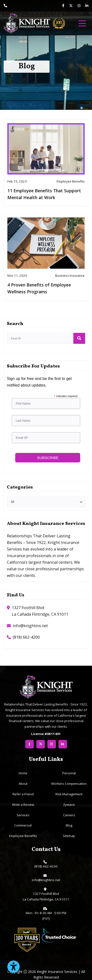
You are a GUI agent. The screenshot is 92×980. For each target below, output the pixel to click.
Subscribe (48, 458)
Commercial (23, 825)
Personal (69, 773)
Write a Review (23, 805)
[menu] (82, 23)
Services (23, 815)
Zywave (69, 805)
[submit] (79, 338)
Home (23, 773)
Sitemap (69, 836)
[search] (46, 338)
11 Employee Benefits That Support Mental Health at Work (44, 194)
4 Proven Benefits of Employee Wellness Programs (39, 288)
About (23, 784)
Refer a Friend (23, 794)
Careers (69, 815)
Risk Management (69, 794)
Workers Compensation (69, 784)
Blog (69, 825)
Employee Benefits (23, 836)
